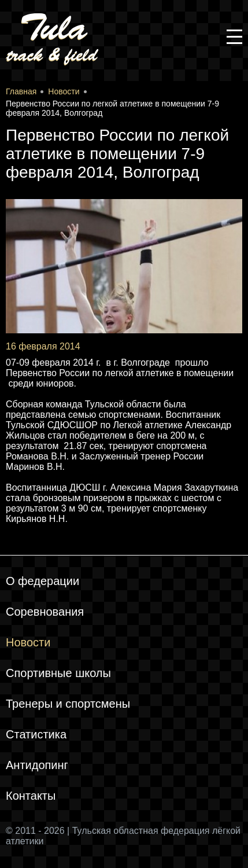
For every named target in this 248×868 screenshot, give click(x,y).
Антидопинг (37, 765)
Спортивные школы (58, 673)
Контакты (31, 796)
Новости (28, 642)
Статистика (36, 734)
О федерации (42, 581)
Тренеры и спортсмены (68, 704)
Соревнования (45, 612)
